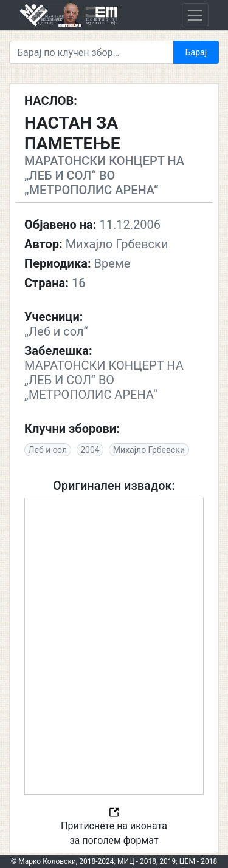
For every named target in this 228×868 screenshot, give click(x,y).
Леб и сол (48, 450)
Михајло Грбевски (149, 450)
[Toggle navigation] (195, 15)
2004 (90, 450)
